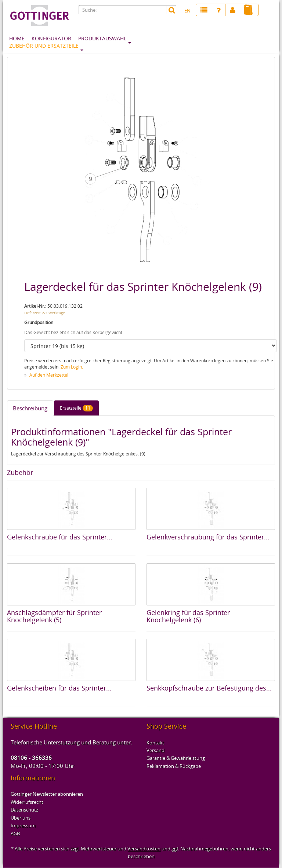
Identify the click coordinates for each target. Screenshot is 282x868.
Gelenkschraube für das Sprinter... (60, 537)
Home (17, 38)
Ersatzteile (76, 408)
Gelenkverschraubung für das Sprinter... (208, 537)
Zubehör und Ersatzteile (44, 46)
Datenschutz (24, 810)
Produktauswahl (102, 38)
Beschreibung (30, 408)
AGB (15, 834)
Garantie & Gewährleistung (176, 758)
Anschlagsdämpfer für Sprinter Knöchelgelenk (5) (54, 616)
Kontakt (155, 743)
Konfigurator (51, 38)
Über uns (21, 818)
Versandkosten (144, 849)
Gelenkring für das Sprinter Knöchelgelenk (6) (188, 616)
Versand (156, 750)
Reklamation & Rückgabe (174, 766)
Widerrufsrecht (27, 802)
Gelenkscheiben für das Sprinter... (59, 688)
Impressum (23, 825)
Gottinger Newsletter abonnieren (47, 794)
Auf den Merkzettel (49, 375)
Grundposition (39, 323)
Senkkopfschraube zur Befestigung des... (209, 688)
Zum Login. (72, 367)
